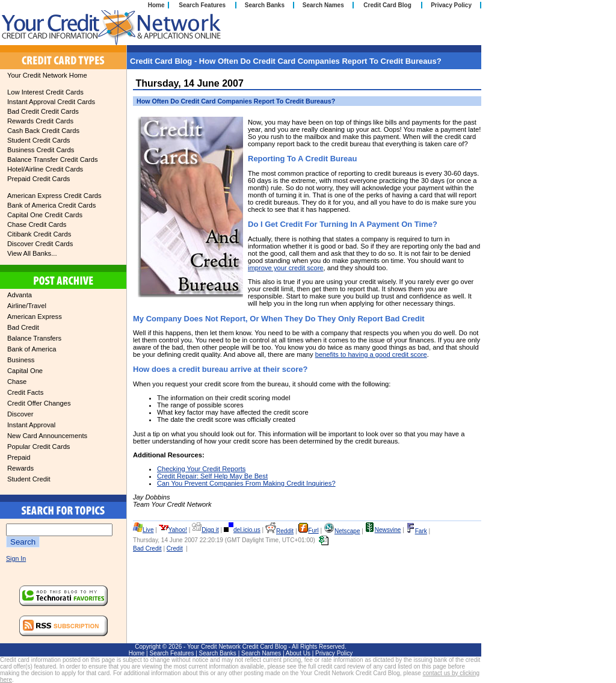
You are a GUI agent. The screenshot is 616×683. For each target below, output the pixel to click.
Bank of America (32, 349)
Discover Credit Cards (40, 244)
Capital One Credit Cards (45, 215)
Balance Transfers (34, 338)
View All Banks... (32, 253)
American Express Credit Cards (54, 196)
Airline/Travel (27, 306)
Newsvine (383, 530)
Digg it (205, 530)
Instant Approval (31, 425)
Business (21, 360)
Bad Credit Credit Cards (43, 111)
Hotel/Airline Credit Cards (45, 169)
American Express (35, 317)
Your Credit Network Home (47, 75)
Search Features (202, 5)
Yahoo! (173, 530)
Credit (175, 549)
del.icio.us (242, 530)
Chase (17, 382)
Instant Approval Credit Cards (51, 102)
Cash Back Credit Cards (43, 131)
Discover (20, 414)
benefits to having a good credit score (371, 354)
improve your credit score (286, 268)
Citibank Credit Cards (39, 234)
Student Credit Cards (38, 140)
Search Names (323, 5)
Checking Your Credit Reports (201, 469)
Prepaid (19, 457)
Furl (308, 530)
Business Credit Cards (41, 150)
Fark (417, 531)
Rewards (20, 468)
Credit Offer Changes (39, 403)
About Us (298, 653)
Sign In (16, 558)
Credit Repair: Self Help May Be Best (212, 476)
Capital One (25, 371)
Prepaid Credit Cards (38, 179)
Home (156, 5)
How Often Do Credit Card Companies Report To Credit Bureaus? (236, 101)
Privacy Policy (451, 5)
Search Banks (265, 5)
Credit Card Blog (387, 5)
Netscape (342, 531)
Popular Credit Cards (38, 447)
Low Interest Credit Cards (45, 92)
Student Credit (29, 479)
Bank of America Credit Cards (51, 205)
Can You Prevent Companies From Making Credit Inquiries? (246, 483)
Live (143, 530)
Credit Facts (25, 392)
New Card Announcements (47, 436)
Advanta (20, 295)
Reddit (279, 531)
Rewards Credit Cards (40, 121)
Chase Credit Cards (37, 224)
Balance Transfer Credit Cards (52, 159)
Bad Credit (23, 327)
